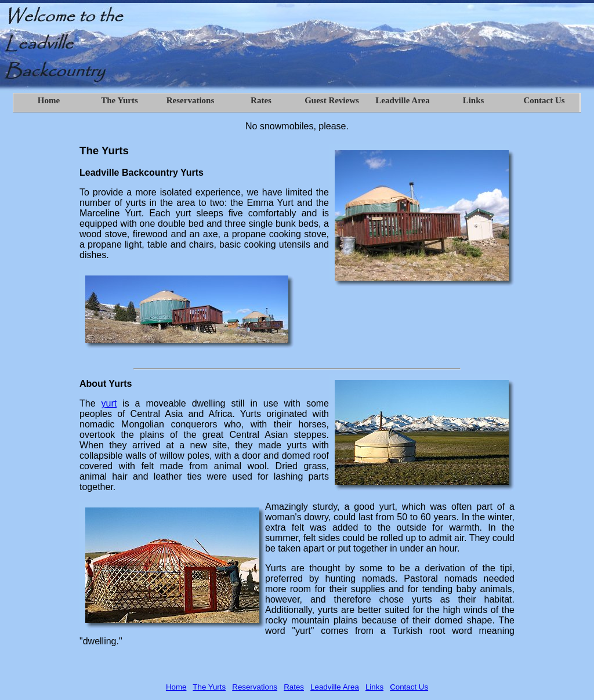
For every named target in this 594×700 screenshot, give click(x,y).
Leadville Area (335, 687)
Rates (294, 687)
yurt (109, 403)
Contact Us (409, 687)
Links (374, 687)
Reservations (255, 687)
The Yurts (209, 687)
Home (176, 687)
